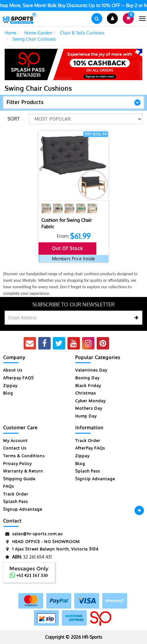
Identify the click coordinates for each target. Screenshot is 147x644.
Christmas (86, 393)
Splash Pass (16, 501)
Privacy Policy (17, 464)
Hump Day (86, 416)
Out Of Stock (67, 248)
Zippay (10, 386)
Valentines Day (91, 370)
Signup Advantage (23, 509)
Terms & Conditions (24, 456)
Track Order (16, 494)
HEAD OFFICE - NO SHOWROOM (41, 542)
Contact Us (15, 448)
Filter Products (25, 103)
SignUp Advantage (95, 479)
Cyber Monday (90, 401)
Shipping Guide (19, 479)
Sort (14, 119)
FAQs (9, 486)
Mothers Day (89, 408)
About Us (13, 370)
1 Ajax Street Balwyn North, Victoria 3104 (51, 549)
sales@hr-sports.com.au (33, 534)
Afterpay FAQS (18, 378)
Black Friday (88, 386)
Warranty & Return (23, 471)
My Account (15, 441)
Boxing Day (87, 378)
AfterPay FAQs (90, 448)
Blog (8, 393)
